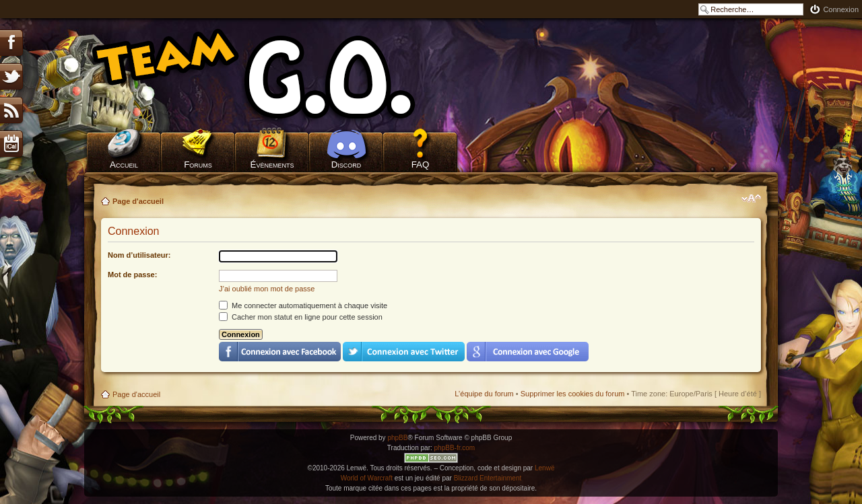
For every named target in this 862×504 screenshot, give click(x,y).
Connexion (841, 9)
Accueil (124, 165)
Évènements (272, 165)
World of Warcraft (367, 478)
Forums (198, 165)
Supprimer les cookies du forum (573, 394)
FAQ (421, 165)
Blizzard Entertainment (488, 478)
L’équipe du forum (484, 394)
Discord (346, 165)
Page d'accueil (138, 201)
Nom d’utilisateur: (139, 255)
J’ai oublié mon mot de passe (267, 289)
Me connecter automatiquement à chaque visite (303, 305)
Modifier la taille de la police (751, 199)
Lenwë (544, 468)
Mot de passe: (132, 275)
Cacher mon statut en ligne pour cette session (301, 317)
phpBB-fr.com (455, 448)
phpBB (397, 438)
